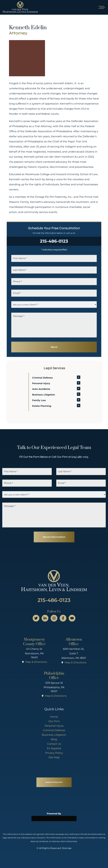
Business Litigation (49, 395)
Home (54, 717)
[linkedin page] (45, 618)
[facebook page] (63, 618)
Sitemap (67, 848)
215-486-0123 (54, 241)
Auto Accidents (46, 389)
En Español (54, 748)
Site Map (54, 757)
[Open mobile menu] (101, 7)
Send (54, 347)
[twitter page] (36, 618)
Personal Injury (46, 383)
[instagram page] (54, 618)
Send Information (54, 537)
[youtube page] (72, 618)
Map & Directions (36, 662)
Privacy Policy (54, 753)
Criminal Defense (48, 378)
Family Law (44, 400)
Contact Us (54, 744)
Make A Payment (54, 782)
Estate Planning (47, 406)
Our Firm (54, 721)
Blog (54, 739)
